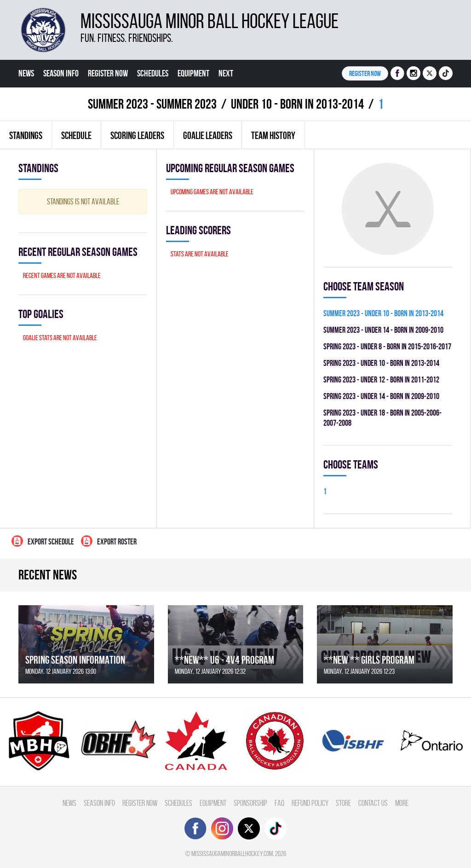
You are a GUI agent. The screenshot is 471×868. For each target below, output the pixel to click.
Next (226, 73)
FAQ (279, 803)
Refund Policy (310, 803)
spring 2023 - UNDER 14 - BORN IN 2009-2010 (381, 396)
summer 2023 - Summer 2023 (152, 104)
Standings (26, 135)
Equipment (193, 73)
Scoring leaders (137, 135)
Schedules (153, 73)
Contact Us (373, 803)
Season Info (61, 73)
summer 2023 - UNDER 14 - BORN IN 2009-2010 (383, 330)
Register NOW (365, 73)
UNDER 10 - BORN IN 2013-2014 (297, 104)
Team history (273, 135)
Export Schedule (43, 541)
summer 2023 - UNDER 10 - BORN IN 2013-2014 (383, 313)
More (402, 803)
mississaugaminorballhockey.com (232, 854)
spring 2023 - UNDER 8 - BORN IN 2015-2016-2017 (387, 346)
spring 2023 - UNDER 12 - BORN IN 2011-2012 (381, 379)
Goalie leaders (208, 135)
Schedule (76, 135)
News (26, 73)
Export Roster (109, 541)
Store (343, 803)
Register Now (108, 73)
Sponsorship (250, 803)
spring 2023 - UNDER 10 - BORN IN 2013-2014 (381, 363)
